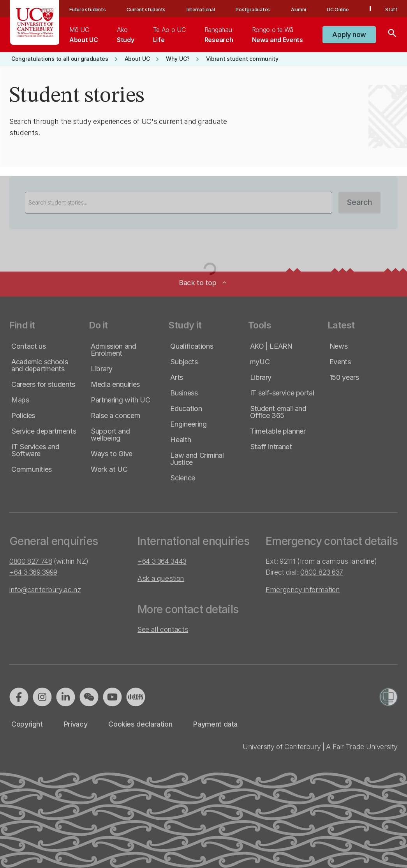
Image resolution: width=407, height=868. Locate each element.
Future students (87, 10)
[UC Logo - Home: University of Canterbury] (35, 22)
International (201, 10)
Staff (391, 10)
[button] (349, 35)
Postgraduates (253, 10)
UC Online (338, 10)
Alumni (299, 10)
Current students (146, 10)
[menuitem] (84, 35)
